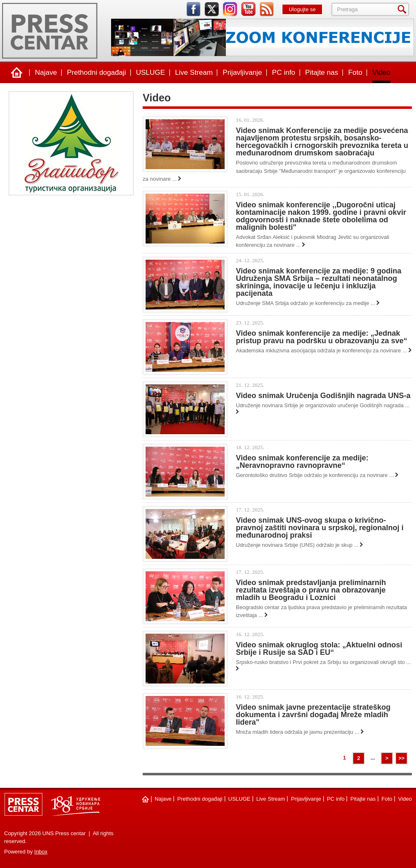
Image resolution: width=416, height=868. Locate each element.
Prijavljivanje (242, 73)
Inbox (41, 852)
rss (267, 9)
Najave (46, 73)
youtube (248, 9)
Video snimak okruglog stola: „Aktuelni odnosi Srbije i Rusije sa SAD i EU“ (319, 649)
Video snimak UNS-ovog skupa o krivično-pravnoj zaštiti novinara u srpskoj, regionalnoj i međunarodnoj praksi (320, 528)
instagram (230, 9)
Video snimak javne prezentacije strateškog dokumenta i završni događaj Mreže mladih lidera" (313, 715)
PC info (284, 73)
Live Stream (194, 73)
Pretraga (404, 9)
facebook (193, 9)
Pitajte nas (322, 73)
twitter (212, 9)
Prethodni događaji (97, 73)
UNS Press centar (50, 31)
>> (401, 758)
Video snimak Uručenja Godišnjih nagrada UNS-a (323, 396)
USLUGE (151, 73)
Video (381, 73)
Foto (355, 73)
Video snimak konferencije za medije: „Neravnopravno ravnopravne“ (302, 462)
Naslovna (17, 73)
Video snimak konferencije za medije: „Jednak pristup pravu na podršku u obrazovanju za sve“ (322, 337)
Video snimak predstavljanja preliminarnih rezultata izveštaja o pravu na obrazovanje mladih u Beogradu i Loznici (311, 590)
